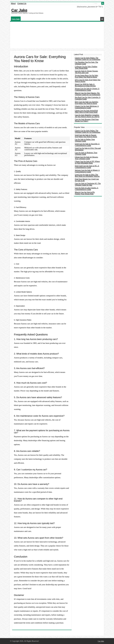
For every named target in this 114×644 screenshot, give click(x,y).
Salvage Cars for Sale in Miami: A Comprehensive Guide (87, 171)
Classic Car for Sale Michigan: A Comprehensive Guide (87, 107)
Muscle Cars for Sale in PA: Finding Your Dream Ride (85, 193)
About (13, 3)
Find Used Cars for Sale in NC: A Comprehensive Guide (87, 167)
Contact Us (22, 3)
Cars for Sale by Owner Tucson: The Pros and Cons (86, 72)
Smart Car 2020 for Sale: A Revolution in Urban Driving (85, 85)
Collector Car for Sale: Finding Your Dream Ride (86, 67)
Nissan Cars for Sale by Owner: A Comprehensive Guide (87, 89)
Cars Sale (16, 19)
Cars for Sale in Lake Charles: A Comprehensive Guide (87, 189)
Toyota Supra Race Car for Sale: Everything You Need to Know (87, 76)
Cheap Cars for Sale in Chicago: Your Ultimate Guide (86, 158)
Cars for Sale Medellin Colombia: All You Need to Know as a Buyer (87, 116)
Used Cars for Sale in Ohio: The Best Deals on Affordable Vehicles (87, 175)
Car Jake (19, 10)
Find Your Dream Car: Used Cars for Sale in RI (87, 180)
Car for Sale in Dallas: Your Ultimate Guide (85, 140)
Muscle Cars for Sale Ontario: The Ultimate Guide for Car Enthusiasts (88, 94)
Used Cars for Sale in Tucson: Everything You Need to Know (86, 136)
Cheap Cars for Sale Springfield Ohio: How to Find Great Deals (86, 111)
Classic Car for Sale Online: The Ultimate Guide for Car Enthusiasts (88, 59)
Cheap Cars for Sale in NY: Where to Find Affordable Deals (87, 162)
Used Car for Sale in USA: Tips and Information (88, 149)
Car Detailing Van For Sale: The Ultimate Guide (86, 63)
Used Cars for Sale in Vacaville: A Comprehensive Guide (87, 145)
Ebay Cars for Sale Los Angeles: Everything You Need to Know (87, 103)
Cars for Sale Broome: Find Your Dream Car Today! (87, 120)
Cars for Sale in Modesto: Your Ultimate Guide (86, 153)
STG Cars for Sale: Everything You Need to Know (88, 81)
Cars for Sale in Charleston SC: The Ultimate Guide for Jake (88, 184)
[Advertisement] (57, 35)
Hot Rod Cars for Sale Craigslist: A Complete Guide (88, 98)
